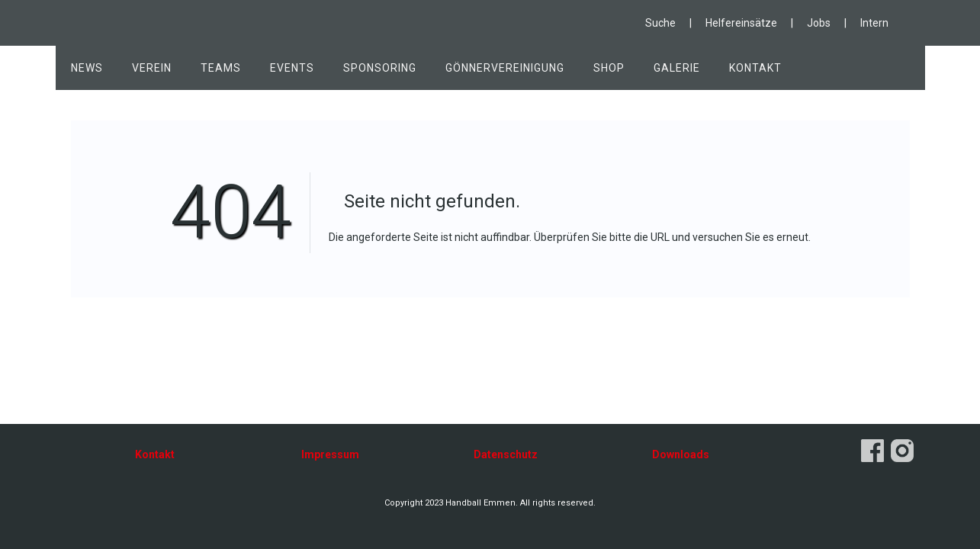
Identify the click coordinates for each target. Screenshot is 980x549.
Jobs (819, 23)
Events (292, 68)
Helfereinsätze (741, 23)
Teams (221, 68)
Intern (874, 23)
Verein (152, 68)
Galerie (677, 68)
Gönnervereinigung (505, 68)
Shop (609, 68)
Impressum (330, 454)
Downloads (681, 454)
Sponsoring (380, 68)
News (87, 68)
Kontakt (755, 68)
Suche (660, 23)
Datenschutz (506, 454)
